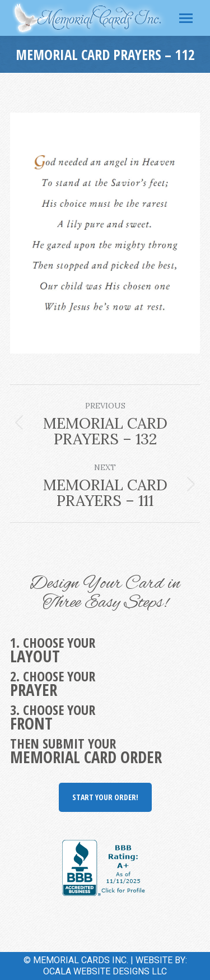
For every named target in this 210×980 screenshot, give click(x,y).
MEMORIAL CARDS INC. (81, 960)
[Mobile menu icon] (186, 18)
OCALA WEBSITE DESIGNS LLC (105, 971)
